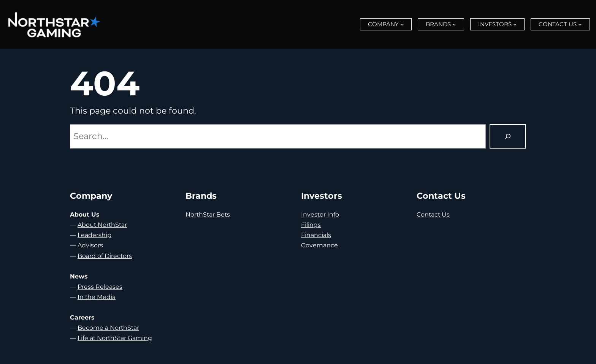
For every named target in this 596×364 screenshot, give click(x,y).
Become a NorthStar (108, 328)
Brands (438, 24)
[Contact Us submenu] (580, 24)
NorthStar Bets (208, 214)
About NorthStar (102, 225)
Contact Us (558, 24)
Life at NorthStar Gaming (115, 338)
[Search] (508, 136)
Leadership (94, 235)
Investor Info (320, 214)
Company (383, 24)
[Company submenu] (402, 24)
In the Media (97, 297)
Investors (495, 24)
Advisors (90, 245)
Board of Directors (105, 256)
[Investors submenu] (515, 24)
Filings (311, 225)
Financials (316, 235)
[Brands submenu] (454, 24)
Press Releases (100, 287)
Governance (319, 245)
